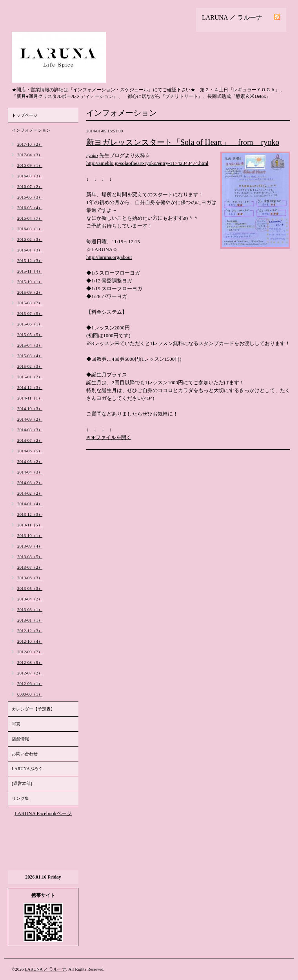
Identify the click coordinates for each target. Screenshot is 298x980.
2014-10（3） (30, 409)
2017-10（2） (30, 144)
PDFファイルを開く (109, 437)
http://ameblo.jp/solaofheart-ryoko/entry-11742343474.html (147, 163)
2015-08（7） (30, 303)
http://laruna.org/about (109, 257)
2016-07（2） (30, 186)
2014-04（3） (30, 472)
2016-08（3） (30, 176)
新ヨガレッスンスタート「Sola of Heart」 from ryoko (183, 142)
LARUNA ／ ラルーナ (45, 969)
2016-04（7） (30, 218)
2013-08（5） (30, 557)
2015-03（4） (30, 356)
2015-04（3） (30, 345)
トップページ (25, 115)
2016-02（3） (30, 239)
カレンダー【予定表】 (33, 709)
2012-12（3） (30, 631)
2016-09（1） (30, 165)
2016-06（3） (30, 197)
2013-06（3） (30, 578)
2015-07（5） (30, 313)
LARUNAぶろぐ (27, 768)
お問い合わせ (25, 754)
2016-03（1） (30, 229)
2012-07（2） (30, 673)
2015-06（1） (30, 324)
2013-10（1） (30, 535)
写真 (16, 724)
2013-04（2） (30, 599)
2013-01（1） (30, 620)
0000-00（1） (30, 694)
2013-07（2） (30, 567)
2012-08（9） (30, 662)
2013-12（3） (30, 514)
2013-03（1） (30, 609)
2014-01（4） (30, 504)
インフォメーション (31, 130)
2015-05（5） (30, 335)
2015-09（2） (30, 292)
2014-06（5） (30, 451)
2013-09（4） (30, 546)
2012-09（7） (30, 652)
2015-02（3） (30, 366)
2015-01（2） (30, 377)
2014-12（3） (30, 387)
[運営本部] (22, 783)
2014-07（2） (30, 440)
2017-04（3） (30, 155)
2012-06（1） (30, 683)
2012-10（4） (30, 641)
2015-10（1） (30, 282)
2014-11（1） (30, 398)
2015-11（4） (30, 271)
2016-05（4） (30, 208)
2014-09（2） (30, 419)
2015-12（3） (30, 260)
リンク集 (20, 798)
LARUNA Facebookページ (43, 813)
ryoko (92, 155)
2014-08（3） (30, 430)
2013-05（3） (30, 588)
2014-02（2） (30, 493)
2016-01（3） (30, 250)
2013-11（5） (30, 525)
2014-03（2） (30, 483)
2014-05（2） (30, 461)
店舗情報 (20, 739)
